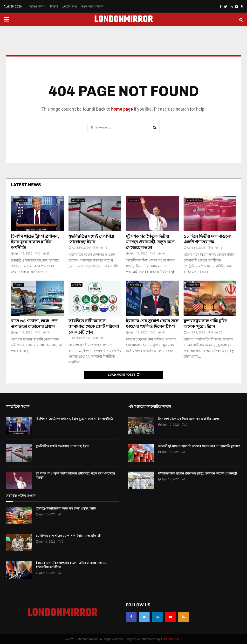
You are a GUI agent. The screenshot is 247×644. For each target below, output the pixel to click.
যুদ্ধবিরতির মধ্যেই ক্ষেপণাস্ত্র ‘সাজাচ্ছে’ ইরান (91, 239)
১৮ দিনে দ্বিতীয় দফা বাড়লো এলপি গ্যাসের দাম (207, 239)
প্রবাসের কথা (69, 7)
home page (122, 109)
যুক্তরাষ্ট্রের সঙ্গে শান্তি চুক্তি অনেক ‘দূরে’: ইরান (205, 324)
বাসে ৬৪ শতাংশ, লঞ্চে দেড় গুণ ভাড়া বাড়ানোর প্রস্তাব (34, 324)
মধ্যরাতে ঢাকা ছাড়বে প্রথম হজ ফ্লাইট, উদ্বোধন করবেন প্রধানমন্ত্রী (197, 473)
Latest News (26, 185)
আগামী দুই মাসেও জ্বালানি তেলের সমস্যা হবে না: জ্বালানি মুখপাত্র (199, 446)
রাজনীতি (77, 285)
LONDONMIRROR (124, 20)
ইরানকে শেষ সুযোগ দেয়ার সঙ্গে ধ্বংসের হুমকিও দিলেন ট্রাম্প (152, 324)
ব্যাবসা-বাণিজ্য (195, 200)
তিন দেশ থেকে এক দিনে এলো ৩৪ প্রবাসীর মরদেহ (189, 419)
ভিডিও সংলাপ (38, 7)
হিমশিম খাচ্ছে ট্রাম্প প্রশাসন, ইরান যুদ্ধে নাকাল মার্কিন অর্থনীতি (35, 242)
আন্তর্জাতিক (20, 200)
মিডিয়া (54, 7)
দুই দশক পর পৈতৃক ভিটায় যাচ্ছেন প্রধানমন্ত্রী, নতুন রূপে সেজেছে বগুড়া (150, 242)
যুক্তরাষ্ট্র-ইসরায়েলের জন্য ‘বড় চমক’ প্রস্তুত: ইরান (66, 508)
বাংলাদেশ (134, 200)
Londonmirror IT (172, 639)
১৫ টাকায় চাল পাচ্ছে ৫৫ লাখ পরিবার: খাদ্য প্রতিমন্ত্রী (69, 536)
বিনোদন (18, 285)
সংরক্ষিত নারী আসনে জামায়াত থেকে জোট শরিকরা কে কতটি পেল (94, 327)
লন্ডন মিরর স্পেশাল (92, 7)
